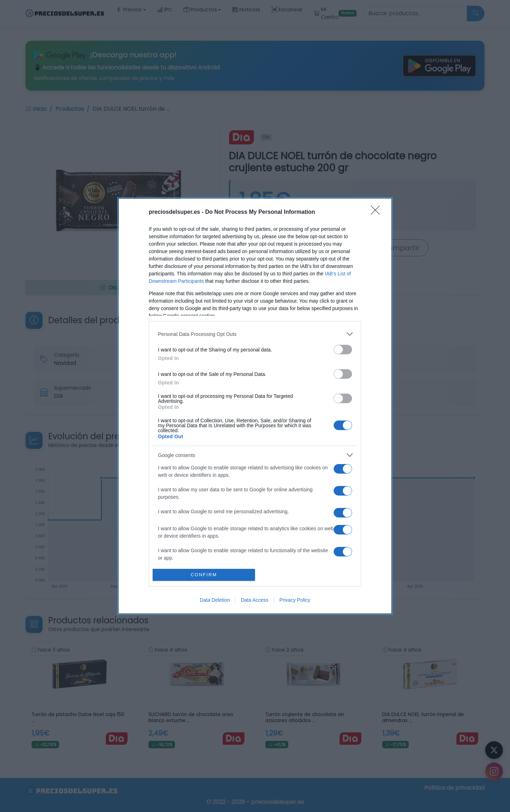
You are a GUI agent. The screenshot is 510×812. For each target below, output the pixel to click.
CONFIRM (204, 574)
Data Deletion (215, 600)
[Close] (378, 212)
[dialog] (255, 406)
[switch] (343, 350)
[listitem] (255, 334)
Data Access (255, 600)
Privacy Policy (295, 600)
